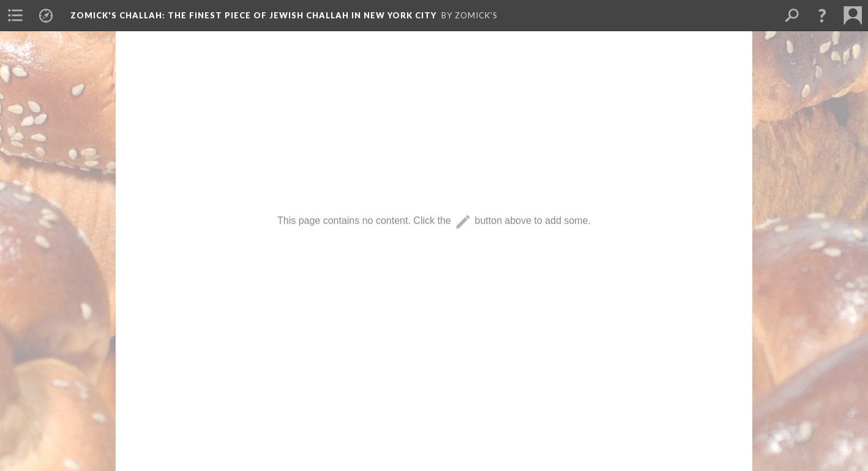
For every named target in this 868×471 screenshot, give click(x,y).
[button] (822, 15)
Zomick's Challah (253, 15)
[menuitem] (15, 15)
